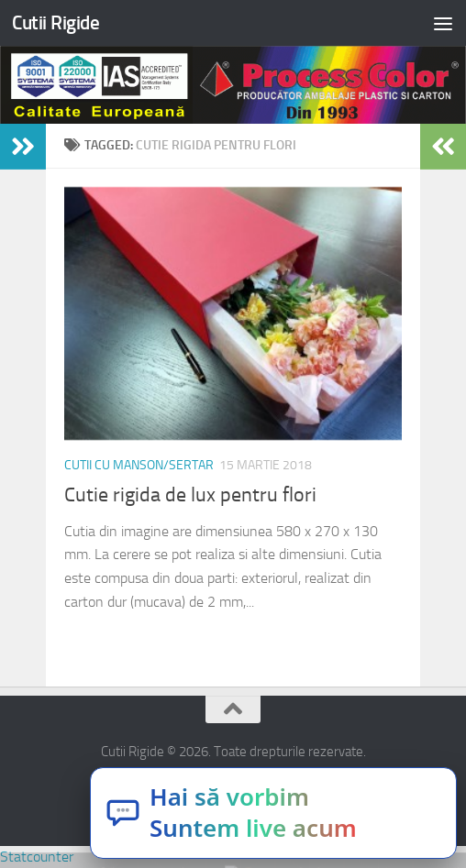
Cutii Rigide (55, 22)
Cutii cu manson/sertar (139, 465)
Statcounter (37, 857)
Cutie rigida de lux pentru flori (190, 495)
